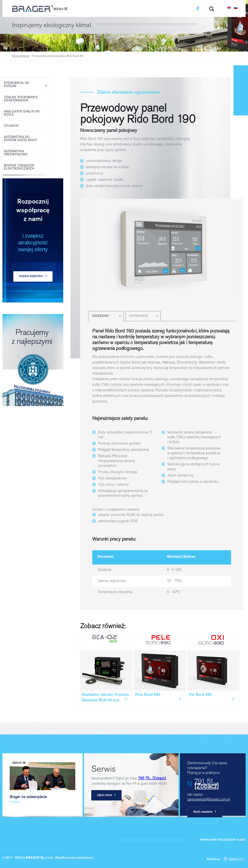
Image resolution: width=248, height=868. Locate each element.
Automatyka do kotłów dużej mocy (20, 139)
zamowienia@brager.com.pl (209, 799)
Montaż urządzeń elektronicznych (19, 167)
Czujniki (11, 126)
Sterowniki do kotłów (17, 85)
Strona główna (21, 56)
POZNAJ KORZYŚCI (33, 276)
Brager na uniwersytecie (43, 782)
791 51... (207, 784)
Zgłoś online (106, 795)
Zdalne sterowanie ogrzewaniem (21, 99)
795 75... (152, 778)
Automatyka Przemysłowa (16, 153)
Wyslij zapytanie (205, 812)
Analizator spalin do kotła (22, 113)
